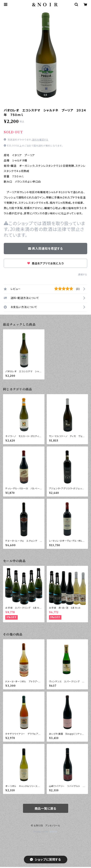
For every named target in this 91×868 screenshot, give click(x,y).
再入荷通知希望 (63, 862)
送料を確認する (40, 140)
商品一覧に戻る (46, 809)
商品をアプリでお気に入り (45, 263)
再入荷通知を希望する (45, 249)
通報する (83, 275)
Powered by (45, 832)
